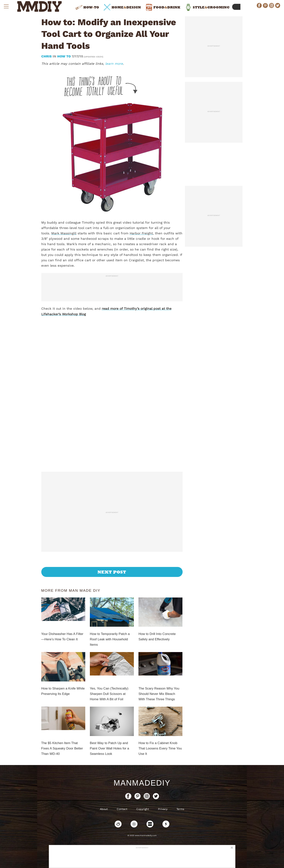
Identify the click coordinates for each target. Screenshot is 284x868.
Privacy (163, 809)
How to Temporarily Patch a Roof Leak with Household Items (110, 639)
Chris (47, 56)
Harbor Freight (141, 233)
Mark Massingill (64, 233)
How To (64, 56)
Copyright (143, 809)
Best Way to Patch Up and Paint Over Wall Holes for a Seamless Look (109, 748)
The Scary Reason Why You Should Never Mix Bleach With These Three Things (159, 694)
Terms (180, 809)
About (104, 809)
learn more (114, 64)
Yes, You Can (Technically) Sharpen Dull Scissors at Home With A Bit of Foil (109, 694)
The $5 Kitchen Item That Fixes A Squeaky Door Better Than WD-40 (62, 748)
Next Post (112, 572)
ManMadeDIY (142, 783)
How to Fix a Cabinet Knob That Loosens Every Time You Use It (160, 748)
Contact (122, 809)
